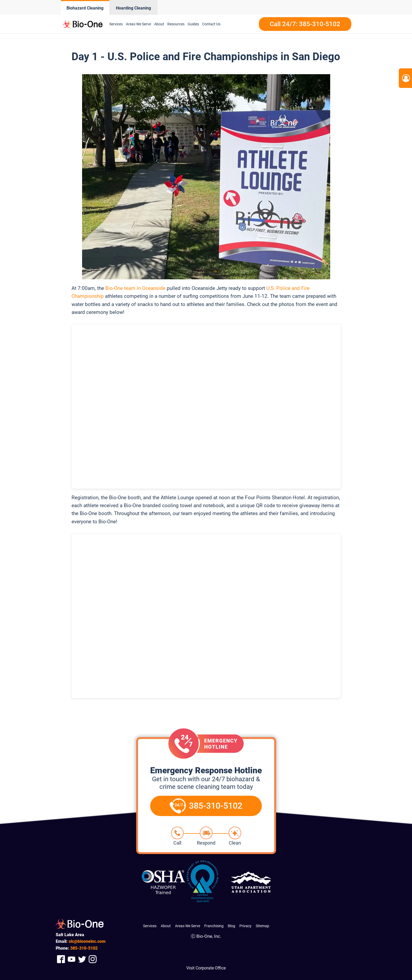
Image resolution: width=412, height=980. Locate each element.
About (166, 926)
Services (150, 926)
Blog (231, 926)
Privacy (245, 926)
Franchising (214, 926)
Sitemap (262, 926)
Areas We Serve (188, 926)
